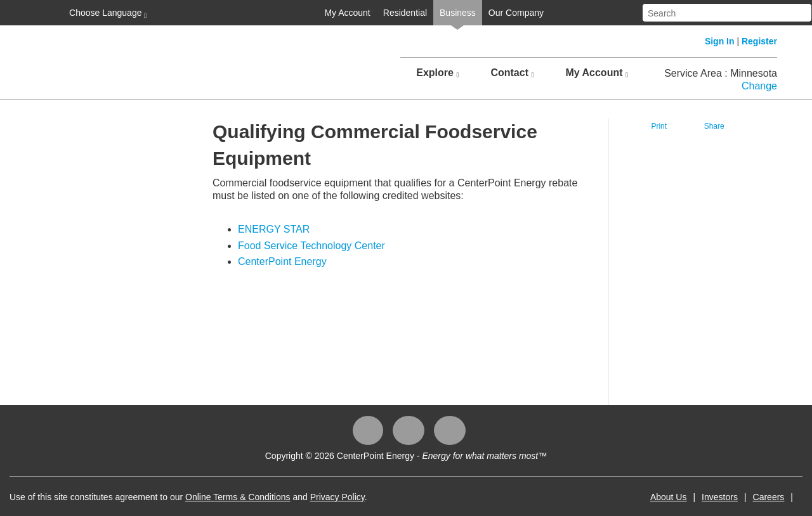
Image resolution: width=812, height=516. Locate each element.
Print (659, 126)
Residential (405, 13)
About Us (669, 497)
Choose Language (107, 13)
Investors (720, 497)
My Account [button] (597, 73)
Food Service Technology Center (311, 246)
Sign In (720, 41)
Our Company (516, 13)
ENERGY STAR (274, 229)
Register (759, 41)
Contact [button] (512, 73)
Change (759, 86)
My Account (347, 13)
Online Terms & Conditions (238, 497)
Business (458, 13)
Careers (769, 497)
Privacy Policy (337, 497)
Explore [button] (437, 73)
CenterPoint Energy (282, 261)
